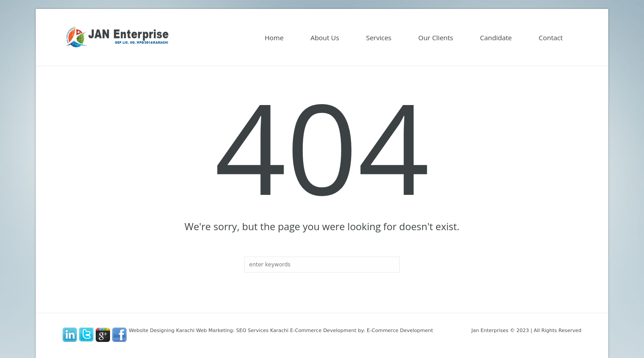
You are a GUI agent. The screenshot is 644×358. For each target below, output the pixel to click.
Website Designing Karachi (162, 331)
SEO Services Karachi (262, 331)
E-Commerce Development (400, 331)
